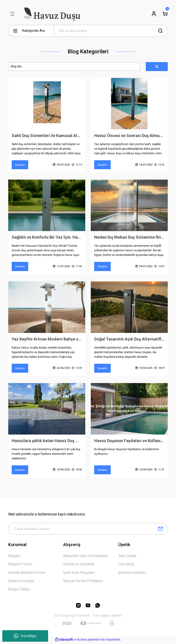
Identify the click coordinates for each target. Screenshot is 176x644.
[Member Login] (154, 14)
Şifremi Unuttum (132, 574)
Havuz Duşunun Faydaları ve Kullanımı (129, 441)
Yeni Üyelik (127, 557)
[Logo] (51, 14)
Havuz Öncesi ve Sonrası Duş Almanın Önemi (129, 136)
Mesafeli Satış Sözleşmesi (86, 557)
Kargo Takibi (19, 590)
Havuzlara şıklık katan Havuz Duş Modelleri (47, 441)
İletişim (14, 557)
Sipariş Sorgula (21, 582)
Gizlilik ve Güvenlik (79, 565)
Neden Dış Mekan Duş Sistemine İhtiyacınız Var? (129, 238)
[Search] (111, 31)
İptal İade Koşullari (79, 574)
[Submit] (160, 530)
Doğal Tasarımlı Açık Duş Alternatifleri (129, 339)
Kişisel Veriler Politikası (83, 582)
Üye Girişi (126, 565)
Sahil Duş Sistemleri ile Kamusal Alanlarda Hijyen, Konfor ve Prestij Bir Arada (47, 136)
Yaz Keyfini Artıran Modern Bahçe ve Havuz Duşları (47, 339)
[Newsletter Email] (88, 530)
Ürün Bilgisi (25, 636)
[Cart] (165, 14)
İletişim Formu (20, 565)
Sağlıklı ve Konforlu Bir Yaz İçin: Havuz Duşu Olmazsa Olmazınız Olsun (47, 238)
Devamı (20, 165)
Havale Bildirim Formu (27, 574)
